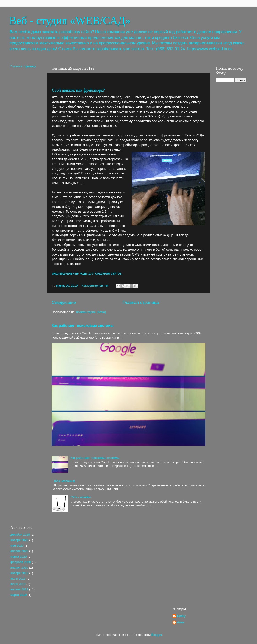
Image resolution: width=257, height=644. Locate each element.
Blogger (157, 635)
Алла (181, 622)
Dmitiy (182, 616)
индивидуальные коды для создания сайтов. (87, 273)
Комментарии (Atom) (91, 312)
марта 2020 (18, 557)
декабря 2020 (20, 535)
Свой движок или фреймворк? (78, 90)
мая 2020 (17, 546)
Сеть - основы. (81, 497)
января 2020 (19, 568)
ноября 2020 (19, 540)
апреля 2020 (19, 551)
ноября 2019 (19, 573)
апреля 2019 (19, 589)
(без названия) (64, 481)
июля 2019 (18, 579)
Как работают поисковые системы (83, 326)
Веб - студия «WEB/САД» (70, 21)
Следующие (64, 302)
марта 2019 (18, 595)
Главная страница (141, 302)
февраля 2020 (21, 562)
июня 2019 (18, 584)
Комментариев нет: (96, 286)
